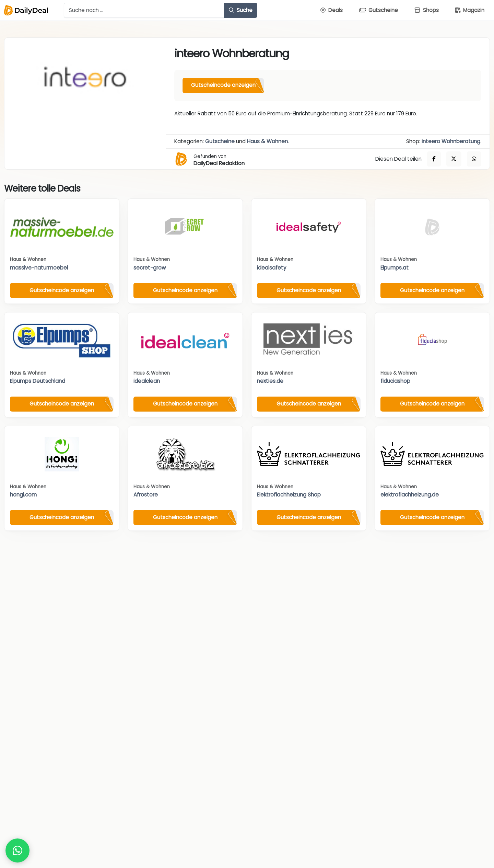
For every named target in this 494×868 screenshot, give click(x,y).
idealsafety (272, 268)
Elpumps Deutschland (38, 381)
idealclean (147, 381)
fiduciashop (395, 381)
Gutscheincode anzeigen (223, 85)
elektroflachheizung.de (410, 495)
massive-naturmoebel (39, 268)
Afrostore (146, 495)
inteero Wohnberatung (451, 141)
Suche (241, 10)
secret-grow (150, 268)
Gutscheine (220, 141)
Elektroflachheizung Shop (289, 495)
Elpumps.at (395, 268)
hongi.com (23, 495)
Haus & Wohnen (267, 141)
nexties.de (270, 381)
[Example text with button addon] (144, 10)
